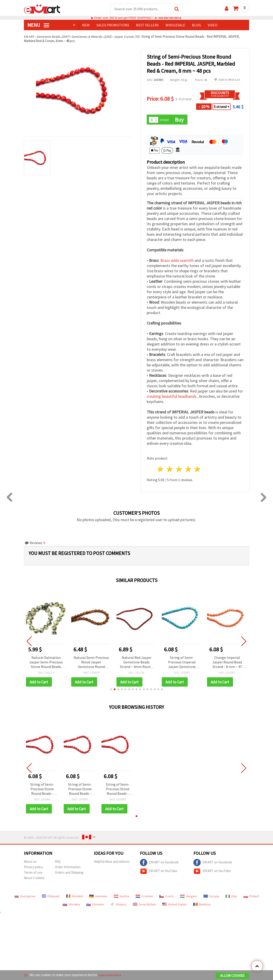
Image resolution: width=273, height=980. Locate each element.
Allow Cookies (232, 976)
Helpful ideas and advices (112, 862)
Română (74, 897)
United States (174, 905)
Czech (166, 897)
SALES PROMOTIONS (113, 25)
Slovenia (95, 905)
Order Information (68, 868)
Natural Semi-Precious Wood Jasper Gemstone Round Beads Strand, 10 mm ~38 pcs (91, 663)
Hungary (188, 897)
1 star (161, 470)
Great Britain (144, 905)
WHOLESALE (175, 25)
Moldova (202, 905)
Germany (98, 897)
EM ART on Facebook (159, 863)
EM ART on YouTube (159, 872)
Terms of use (33, 873)
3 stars (179, 470)
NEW (86, 25)
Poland (251, 897)
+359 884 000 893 (168, 18)
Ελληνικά (51, 897)
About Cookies (34, 879)
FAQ (58, 862)
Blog (196, 25)
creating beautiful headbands (172, 397)
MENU (38, 25)
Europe (211, 897)
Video (213, 25)
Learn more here (110, 975)
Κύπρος (118, 905)
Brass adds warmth (177, 261)
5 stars (198, 470)
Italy (231, 897)
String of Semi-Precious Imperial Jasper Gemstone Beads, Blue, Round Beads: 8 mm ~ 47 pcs (182, 663)
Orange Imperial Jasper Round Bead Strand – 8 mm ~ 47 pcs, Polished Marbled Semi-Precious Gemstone (227, 663)
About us (30, 862)
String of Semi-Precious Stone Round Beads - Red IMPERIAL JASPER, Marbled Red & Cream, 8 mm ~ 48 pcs (42, 790)
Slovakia (71, 905)
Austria (121, 897)
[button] (111, 690)
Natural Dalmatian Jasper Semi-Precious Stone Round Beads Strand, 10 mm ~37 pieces (46, 663)
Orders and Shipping (69, 873)
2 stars (170, 470)
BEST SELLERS (147, 25)
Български (25, 897)
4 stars (188, 470)
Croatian (144, 897)
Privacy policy (33, 868)
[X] (26, 975)
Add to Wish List (227, 80)
